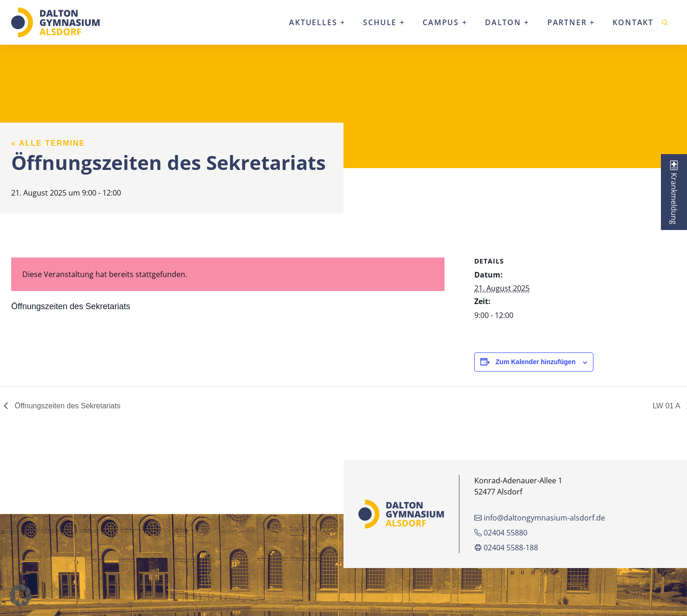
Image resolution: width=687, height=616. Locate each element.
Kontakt (633, 22)
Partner (567, 22)
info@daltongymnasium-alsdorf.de (540, 518)
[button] (20, 596)
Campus (441, 22)
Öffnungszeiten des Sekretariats (67, 406)
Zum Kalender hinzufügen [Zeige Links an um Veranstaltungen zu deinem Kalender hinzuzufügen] (536, 362)
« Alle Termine (48, 143)
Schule (380, 22)
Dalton (503, 22)
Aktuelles (313, 22)
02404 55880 (501, 533)
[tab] (674, 192)
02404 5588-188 (506, 548)
